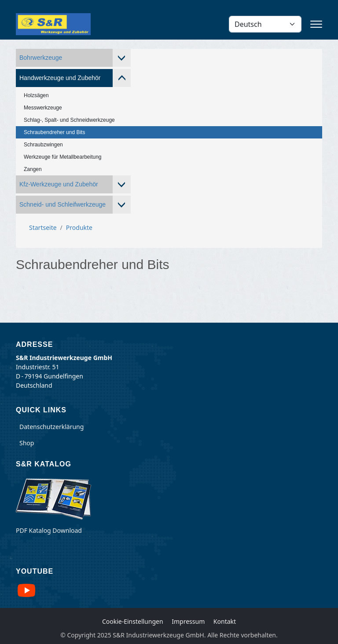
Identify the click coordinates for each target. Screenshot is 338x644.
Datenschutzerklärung (51, 427)
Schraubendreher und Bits (54, 132)
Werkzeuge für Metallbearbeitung (63, 157)
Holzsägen (36, 95)
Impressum (188, 621)
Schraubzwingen (43, 145)
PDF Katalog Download (49, 530)
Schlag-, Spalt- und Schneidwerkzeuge (69, 120)
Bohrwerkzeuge (41, 58)
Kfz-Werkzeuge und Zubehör (59, 184)
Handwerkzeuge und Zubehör (60, 78)
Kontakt (225, 621)
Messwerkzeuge (43, 108)
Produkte (79, 227)
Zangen (33, 169)
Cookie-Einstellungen (133, 621)
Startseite (43, 227)
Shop (27, 443)
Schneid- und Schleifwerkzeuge (62, 204)
